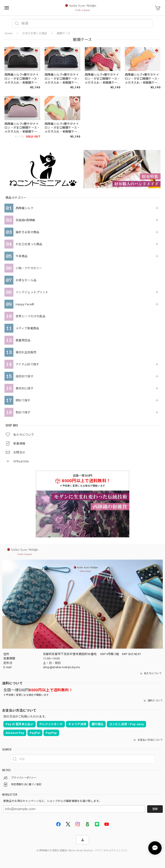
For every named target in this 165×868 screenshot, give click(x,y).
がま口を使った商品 (29, 244)
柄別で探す (23, 400)
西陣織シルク (25, 208)
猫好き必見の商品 (27, 232)
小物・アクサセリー (29, 268)
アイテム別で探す (27, 364)
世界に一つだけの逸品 (30, 316)
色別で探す (23, 412)
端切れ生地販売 (26, 352)
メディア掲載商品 (27, 328)
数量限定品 (23, 340)
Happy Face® (25, 304)
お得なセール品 (26, 280)
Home (8, 33)
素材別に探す (25, 388)
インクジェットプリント (32, 292)
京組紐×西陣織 (25, 220)
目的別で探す (25, 376)
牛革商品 (22, 256)
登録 (155, 809)
